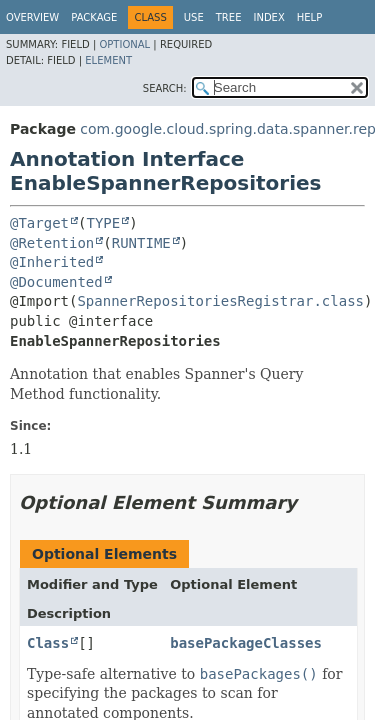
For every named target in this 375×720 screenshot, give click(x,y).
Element (108, 60)
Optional (124, 44)
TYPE (103, 223)
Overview (32, 17)
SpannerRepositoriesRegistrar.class (220, 301)
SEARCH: (165, 88)
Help (309, 17)
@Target (39, 223)
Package (94, 17)
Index (268, 17)
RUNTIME (141, 243)
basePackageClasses (246, 643)
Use (194, 17)
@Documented (56, 282)
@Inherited (52, 262)
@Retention (52, 243)
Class (48, 643)
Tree (229, 17)
